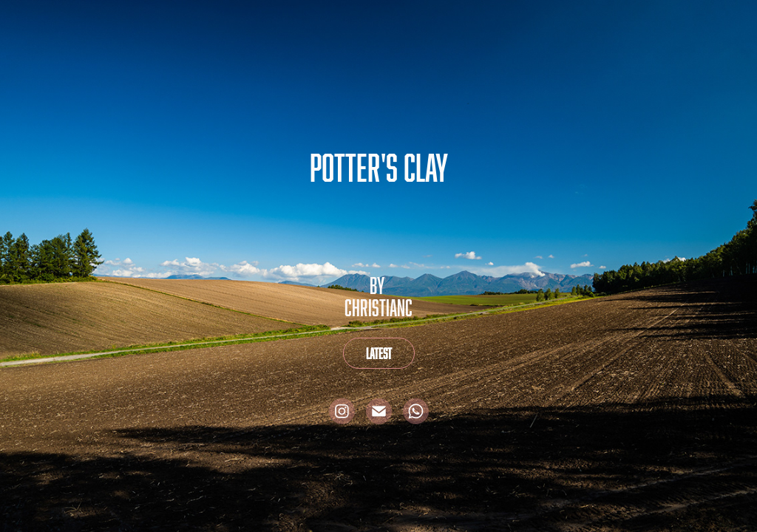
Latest (379, 353)
